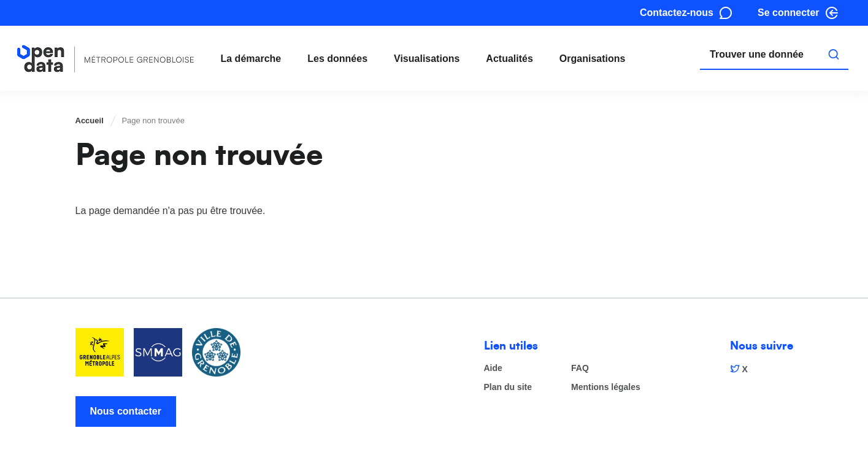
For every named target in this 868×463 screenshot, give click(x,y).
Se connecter (788, 13)
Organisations (593, 59)
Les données (337, 59)
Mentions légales (606, 387)
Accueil (90, 121)
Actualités (509, 59)
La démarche (251, 59)
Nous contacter (126, 411)
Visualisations (427, 59)
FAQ (580, 368)
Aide (493, 368)
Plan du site (508, 387)
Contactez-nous (677, 13)
